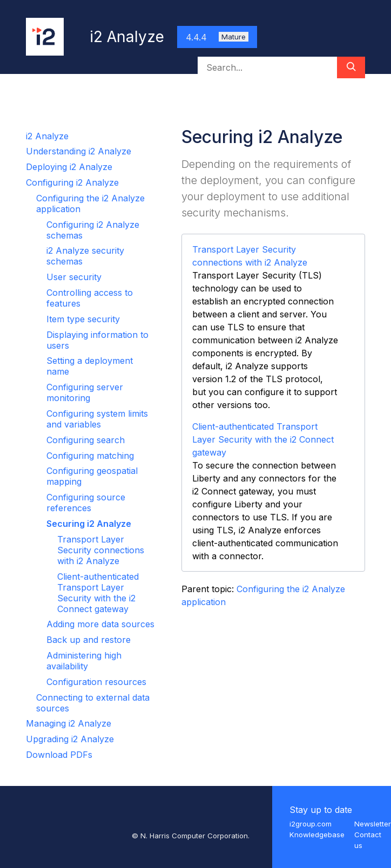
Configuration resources (96, 682)
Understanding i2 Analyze (79, 151)
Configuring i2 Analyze (72, 182)
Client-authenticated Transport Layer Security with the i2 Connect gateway (98, 593)
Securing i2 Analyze (89, 524)
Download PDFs (59, 755)
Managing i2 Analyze (69, 723)
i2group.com (311, 824)
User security (74, 277)
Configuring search (86, 440)
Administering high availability (84, 661)
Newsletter (373, 824)
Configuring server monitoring (85, 392)
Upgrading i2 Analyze (70, 739)
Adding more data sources (100, 624)
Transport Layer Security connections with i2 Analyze (101, 550)
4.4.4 (217, 37)
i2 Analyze (47, 136)
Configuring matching (90, 456)
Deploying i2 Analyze (69, 167)
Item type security (83, 319)
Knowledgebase (317, 835)
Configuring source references (86, 503)
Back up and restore (89, 640)
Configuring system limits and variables (97, 419)
